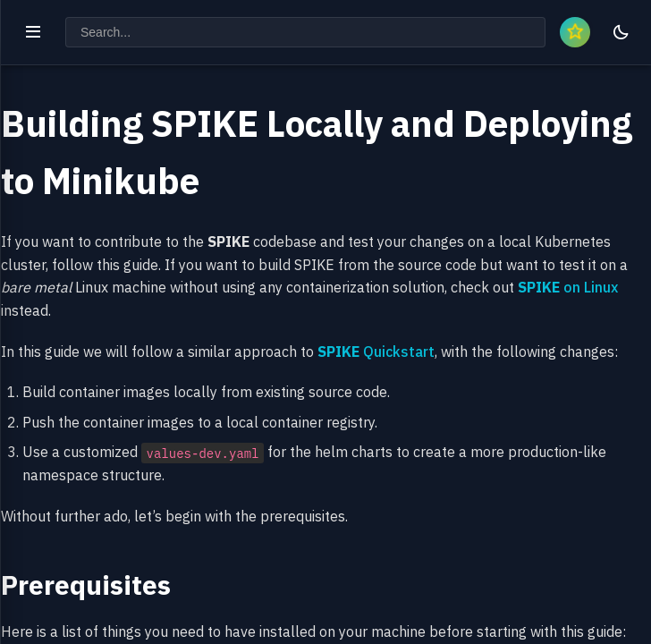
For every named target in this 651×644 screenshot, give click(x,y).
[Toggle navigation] (33, 32)
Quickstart (376, 352)
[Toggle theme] (621, 32)
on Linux (568, 287)
